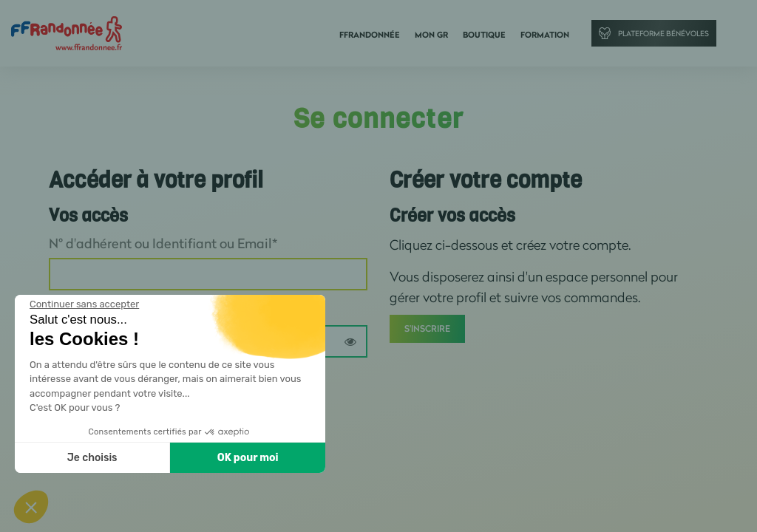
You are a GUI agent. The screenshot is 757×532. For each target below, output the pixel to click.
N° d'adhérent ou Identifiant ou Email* (163, 243)
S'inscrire (427, 328)
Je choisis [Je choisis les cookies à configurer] (92, 458)
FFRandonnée (370, 35)
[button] (31, 507)
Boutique (484, 35)
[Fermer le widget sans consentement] (84, 304)
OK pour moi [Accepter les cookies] (248, 458)
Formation (545, 35)
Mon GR (431, 35)
